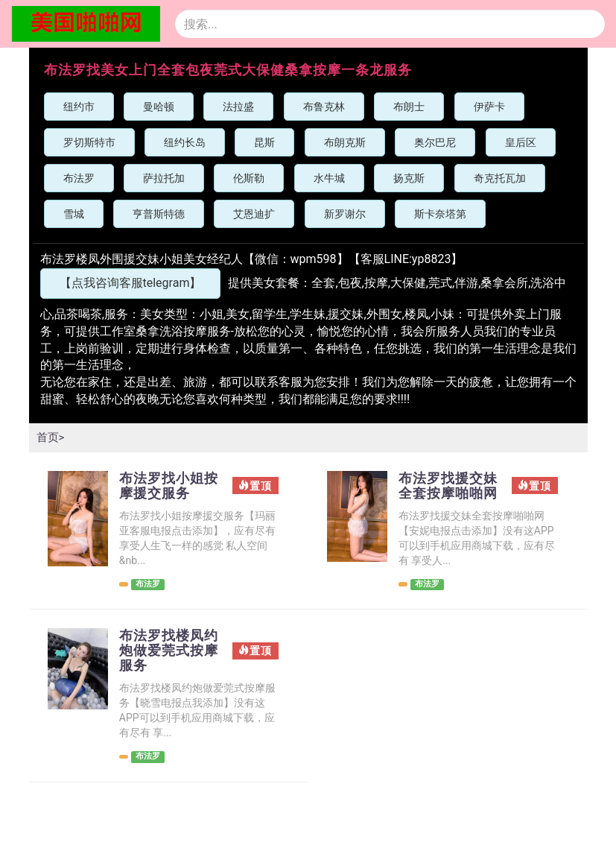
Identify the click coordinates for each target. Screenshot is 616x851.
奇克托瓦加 (500, 178)
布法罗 (79, 178)
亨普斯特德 (159, 214)
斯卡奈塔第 (440, 214)
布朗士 (409, 107)
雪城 (74, 214)
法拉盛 (238, 107)
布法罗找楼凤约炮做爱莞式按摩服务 (166, 672)
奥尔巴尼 (435, 142)
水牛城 (329, 178)
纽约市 (79, 107)
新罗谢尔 (345, 214)
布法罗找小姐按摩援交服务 (166, 487)
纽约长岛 (185, 142)
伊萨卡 (489, 107)
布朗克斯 (345, 142)
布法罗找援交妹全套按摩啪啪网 (445, 496)
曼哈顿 (159, 107)
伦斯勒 (249, 178)
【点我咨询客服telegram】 (131, 283)
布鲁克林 (324, 107)
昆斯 (264, 142)
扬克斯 (409, 178)
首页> (51, 437)
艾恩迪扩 (254, 214)
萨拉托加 (164, 178)
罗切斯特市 (89, 142)
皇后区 (521, 142)
